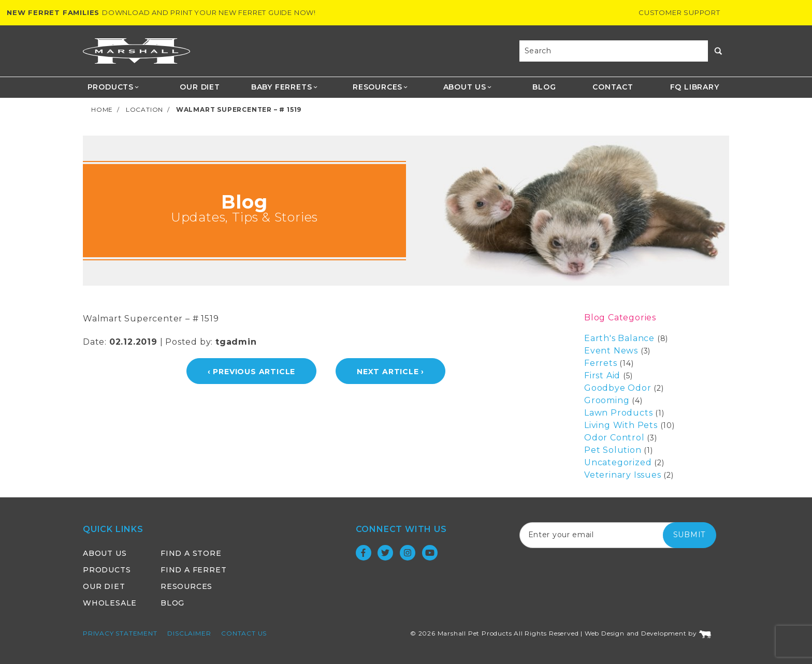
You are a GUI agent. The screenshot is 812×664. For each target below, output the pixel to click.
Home (102, 109)
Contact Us (244, 633)
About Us (468, 87)
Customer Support (679, 12)
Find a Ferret (193, 570)
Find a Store (191, 553)
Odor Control (614, 438)
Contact (613, 87)
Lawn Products (618, 413)
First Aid (602, 375)
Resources (381, 87)
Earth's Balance (619, 338)
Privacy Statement (120, 633)
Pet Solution (613, 450)
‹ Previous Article (251, 372)
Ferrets (601, 363)
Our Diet (200, 87)
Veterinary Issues (623, 475)
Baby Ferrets (285, 87)
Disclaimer (189, 633)
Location (144, 109)
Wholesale (110, 603)
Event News (611, 351)
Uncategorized (618, 462)
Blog (544, 87)
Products (114, 87)
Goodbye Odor (618, 388)
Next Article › (390, 372)
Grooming (607, 400)
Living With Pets (621, 425)
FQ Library (695, 87)
